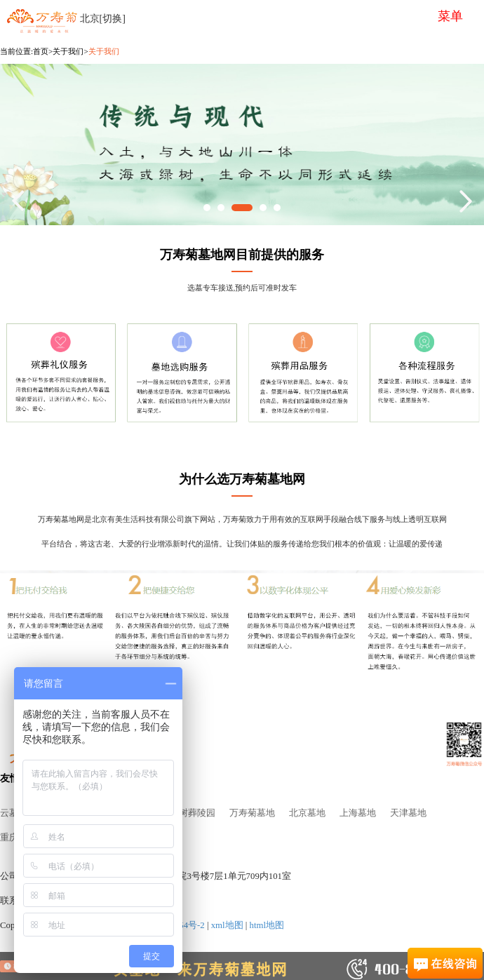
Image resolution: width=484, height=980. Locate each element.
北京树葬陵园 (188, 813)
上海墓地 (358, 813)
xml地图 (227, 925)
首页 (41, 51)
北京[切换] (103, 19)
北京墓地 (307, 813)
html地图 (267, 925)
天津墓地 (408, 813)
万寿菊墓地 (252, 813)
